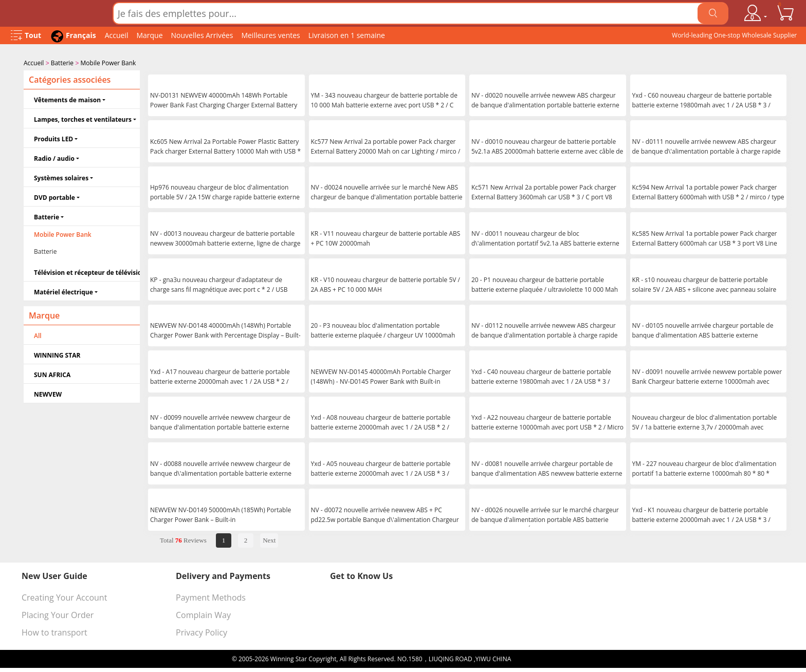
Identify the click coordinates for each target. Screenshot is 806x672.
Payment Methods (211, 596)
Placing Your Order (58, 614)
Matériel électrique (63, 291)
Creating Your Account (64, 596)
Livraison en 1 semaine (347, 35)
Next (269, 539)
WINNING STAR (57, 354)
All (38, 335)
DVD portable (54, 197)
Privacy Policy (201, 631)
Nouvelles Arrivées (202, 35)
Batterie (62, 63)
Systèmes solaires (61, 177)
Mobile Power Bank (108, 63)
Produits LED (53, 138)
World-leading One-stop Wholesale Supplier (734, 35)
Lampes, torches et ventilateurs (83, 118)
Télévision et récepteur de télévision (87, 272)
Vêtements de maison (67, 99)
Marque (149, 35)
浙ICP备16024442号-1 (543, 658)
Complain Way (203, 614)
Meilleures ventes (270, 35)
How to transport (54, 631)
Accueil (117, 35)
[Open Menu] (26, 36)
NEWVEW (48, 393)
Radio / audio (54, 157)
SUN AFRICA (52, 374)
